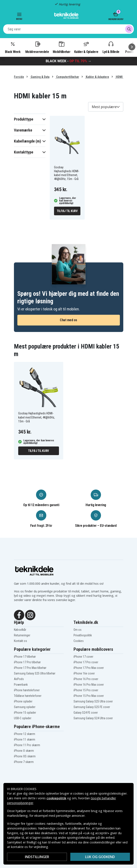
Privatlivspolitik (83, 635)
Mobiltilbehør (62, 47)
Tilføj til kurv (67, 211)
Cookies (79, 641)
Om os (78, 630)
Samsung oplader (25, 707)
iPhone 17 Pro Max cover (89, 668)
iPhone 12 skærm (25, 734)
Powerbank (21, 685)
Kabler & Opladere (86, 47)
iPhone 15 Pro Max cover (89, 696)
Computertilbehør (67, 77)
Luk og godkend (100, 857)
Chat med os (68, 320)
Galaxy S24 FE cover (86, 713)
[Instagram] (30, 615)
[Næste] (132, 47)
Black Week (13, 47)
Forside (19, 77)
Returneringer (22, 635)
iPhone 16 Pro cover (86, 679)
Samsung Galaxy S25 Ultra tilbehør (35, 673)
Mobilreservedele (37, 47)
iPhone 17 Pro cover (86, 662)
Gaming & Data (40, 77)
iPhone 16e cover (84, 673)
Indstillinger (37, 857)
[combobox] (68, 29)
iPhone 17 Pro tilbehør (27, 662)
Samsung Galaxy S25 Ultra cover (93, 701)
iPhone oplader (23, 701)
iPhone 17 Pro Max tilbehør (30, 668)
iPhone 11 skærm (25, 739)
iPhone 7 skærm (24, 762)
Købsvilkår (20, 630)
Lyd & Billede (111, 47)
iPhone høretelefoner (27, 690)
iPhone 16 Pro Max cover (89, 685)
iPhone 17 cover (83, 657)
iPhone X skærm (24, 751)
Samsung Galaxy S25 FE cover (92, 707)
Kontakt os (20, 641)
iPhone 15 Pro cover (86, 690)
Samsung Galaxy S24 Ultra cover (93, 718)
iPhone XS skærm (25, 756)
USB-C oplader (23, 718)
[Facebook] (19, 615)
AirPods (19, 679)
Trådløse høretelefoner (28, 696)
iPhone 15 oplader (25, 713)
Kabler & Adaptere (97, 77)
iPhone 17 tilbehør (25, 657)
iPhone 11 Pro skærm (27, 745)
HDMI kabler (123, 77)
